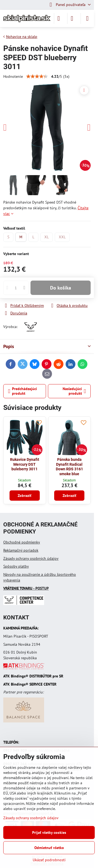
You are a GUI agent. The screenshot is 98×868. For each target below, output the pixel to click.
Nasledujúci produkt (74, 391)
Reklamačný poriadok (21, 550)
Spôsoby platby (16, 566)
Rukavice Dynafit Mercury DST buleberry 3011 (25, 464)
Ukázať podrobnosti (49, 860)
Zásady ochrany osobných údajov (31, 558)
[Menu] (87, 18)
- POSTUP (26, 588)
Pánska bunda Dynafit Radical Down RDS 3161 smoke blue (69, 467)
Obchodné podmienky (22, 542)
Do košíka (61, 288)
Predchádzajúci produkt (23, 391)
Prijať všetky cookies (49, 832)
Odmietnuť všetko (49, 848)
